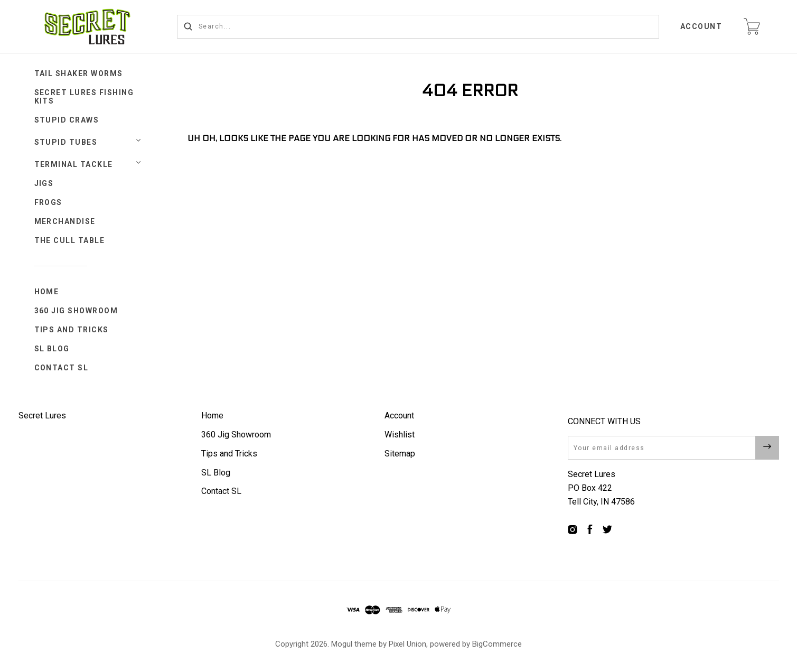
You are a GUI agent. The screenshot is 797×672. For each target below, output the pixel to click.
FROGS (49, 202)
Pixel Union (407, 644)
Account (701, 26)
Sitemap (400, 454)
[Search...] (418, 27)
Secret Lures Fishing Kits (84, 97)
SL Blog (52, 349)
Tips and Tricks (72, 330)
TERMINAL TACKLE (74, 164)
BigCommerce (497, 644)
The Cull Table (70, 240)
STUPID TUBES (66, 142)
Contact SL (62, 368)
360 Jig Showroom (76, 311)
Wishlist (400, 435)
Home (47, 292)
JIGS (44, 183)
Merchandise (65, 221)
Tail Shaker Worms (79, 73)
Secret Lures (42, 416)
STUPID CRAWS (67, 120)
